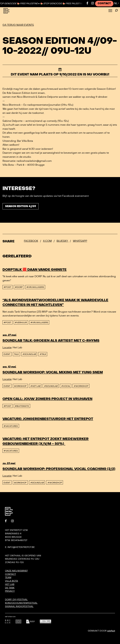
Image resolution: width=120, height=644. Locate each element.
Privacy (10, 591)
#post (7, 287)
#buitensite (22, 406)
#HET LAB (35, 386)
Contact (104, 3)
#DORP (19, 287)
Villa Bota (11, 581)
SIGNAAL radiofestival (19, 606)
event (7, 354)
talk (16, 354)
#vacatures (11, 426)
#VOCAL (66, 386)
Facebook (31, 241)
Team (8, 578)
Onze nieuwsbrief (16, 571)
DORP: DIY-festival (16, 600)
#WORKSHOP (81, 386)
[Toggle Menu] (110, 11)
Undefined (111, 631)
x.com (47, 241)
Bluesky (63, 241)
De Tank (10, 588)
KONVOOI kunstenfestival (21, 603)
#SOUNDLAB (29, 354)
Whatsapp (80, 241)
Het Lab (10, 584)
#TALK (43, 354)
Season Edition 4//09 (21, 206)
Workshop (20, 386)
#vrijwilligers (35, 287)
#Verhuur (21, 323)
